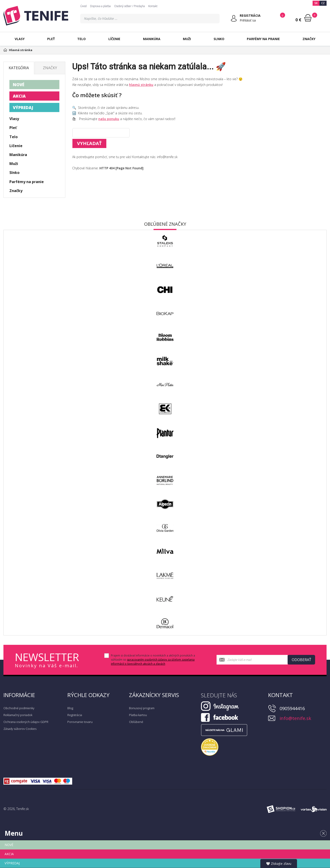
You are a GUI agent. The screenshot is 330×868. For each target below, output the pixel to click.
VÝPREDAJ (23, 107)
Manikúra (152, 39)
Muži (187, 39)
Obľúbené (136, 722)
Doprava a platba (100, 6)
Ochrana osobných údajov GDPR (26, 722)
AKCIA (19, 96)
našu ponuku (109, 119)
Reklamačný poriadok (18, 715)
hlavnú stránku (141, 85)
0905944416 (292, 708)
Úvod (83, 6)
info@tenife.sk (295, 718)
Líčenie (114, 39)
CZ (323, 3)
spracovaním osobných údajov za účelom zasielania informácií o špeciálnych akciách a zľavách (153, 662)
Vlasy (20, 39)
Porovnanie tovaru (80, 722)
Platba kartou (138, 715)
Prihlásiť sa (248, 20)
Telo (81, 39)
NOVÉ (19, 85)
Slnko (219, 39)
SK (316, 3)
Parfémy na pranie (263, 39)
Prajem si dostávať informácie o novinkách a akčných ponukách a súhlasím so (153, 660)
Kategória (19, 68)
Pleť (51, 39)
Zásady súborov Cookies (20, 729)
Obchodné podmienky (19, 708)
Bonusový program (142, 708)
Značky (309, 39)
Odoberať (301, 660)
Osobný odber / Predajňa (129, 6)
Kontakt (153, 6)
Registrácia (75, 715)
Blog (70, 708)
